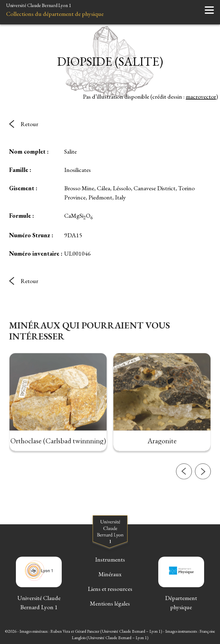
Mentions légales (110, 603)
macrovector (201, 96)
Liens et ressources (110, 589)
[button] (184, 483)
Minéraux (110, 574)
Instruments (110, 559)
